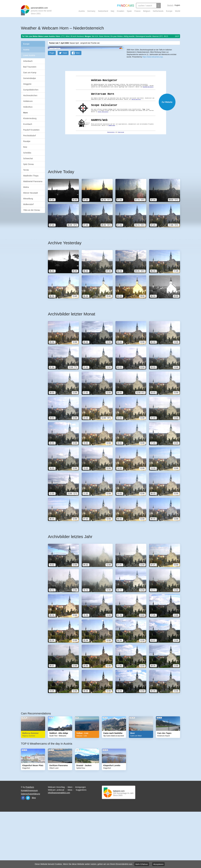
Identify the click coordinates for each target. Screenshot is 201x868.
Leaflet (136, 91)
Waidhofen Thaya (31, 176)
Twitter (28, 852)
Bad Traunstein (30, 67)
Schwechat (28, 158)
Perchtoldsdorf (29, 136)
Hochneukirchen (30, 95)
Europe (169, 11)
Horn (25, 113)
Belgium (147, 11)
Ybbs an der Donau (32, 210)
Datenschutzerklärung (30, 848)
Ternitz (26, 170)
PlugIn (52, 108)
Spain (129, 11)
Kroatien (121, 11)
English (177, 5)
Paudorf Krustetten (31, 130)
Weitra (26, 187)
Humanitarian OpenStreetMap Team (169, 91)
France (137, 11)
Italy (113, 11)
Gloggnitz (27, 84)
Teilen (78, 108)
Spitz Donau (28, 164)
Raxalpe (27, 141)
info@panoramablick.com (59, 847)
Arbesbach (28, 61)
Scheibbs (27, 153)
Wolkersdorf (28, 204)
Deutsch (170, 5)
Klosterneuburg (30, 118)
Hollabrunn (28, 101)
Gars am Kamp (30, 73)
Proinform (30, 842)
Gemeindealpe (30, 78)
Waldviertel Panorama (33, 181)
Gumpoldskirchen (31, 90)
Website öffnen (111, 157)
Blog (34, 852)
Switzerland (103, 11)
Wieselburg (28, 199)
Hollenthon (28, 107)
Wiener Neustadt (30, 193)
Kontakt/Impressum (29, 845)
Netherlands (158, 11)
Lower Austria (29, 55)
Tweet (65, 108)
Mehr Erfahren (142, 864)
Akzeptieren (158, 864)
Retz (25, 147)
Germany (91, 11)
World (178, 11)
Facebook (23, 852)
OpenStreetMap (145, 91)
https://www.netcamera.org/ (153, 102)
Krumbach (28, 124)
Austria (82, 11)
